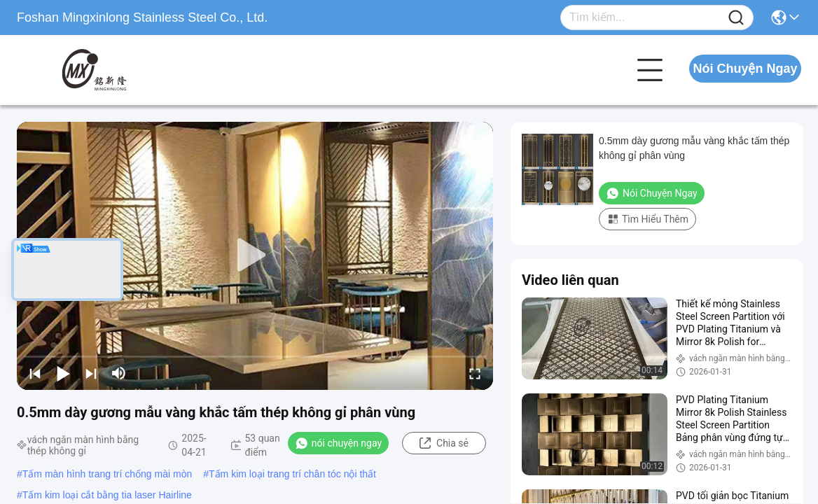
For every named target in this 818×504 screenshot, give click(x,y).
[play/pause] (63, 373)
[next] (91, 373)
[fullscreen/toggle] (475, 373)
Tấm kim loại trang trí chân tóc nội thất (292, 474)
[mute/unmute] (119, 373)
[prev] (35, 373)
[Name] (736, 18)
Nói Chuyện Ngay (745, 69)
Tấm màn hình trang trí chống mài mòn (107, 474)
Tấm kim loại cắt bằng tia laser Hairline (107, 495)
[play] (255, 255)
